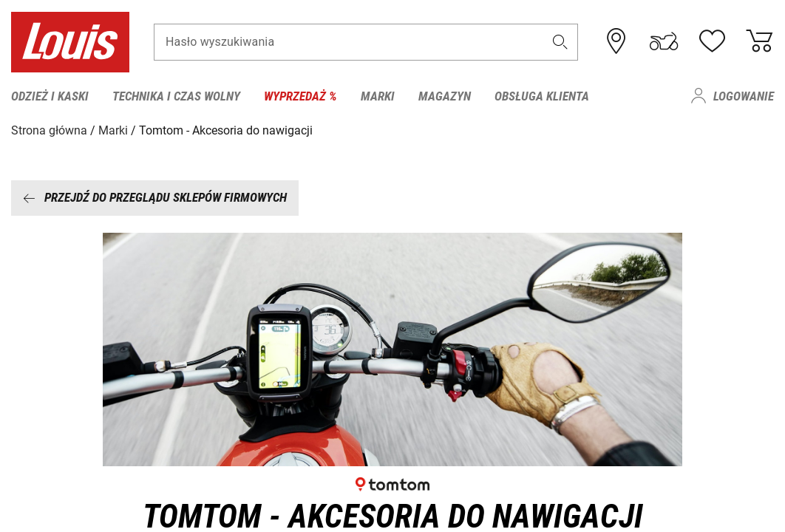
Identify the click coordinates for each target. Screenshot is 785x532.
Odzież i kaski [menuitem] (50, 96)
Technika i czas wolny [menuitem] (176, 96)
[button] (560, 42)
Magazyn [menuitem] (445, 96)
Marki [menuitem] (378, 96)
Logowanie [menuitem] (744, 96)
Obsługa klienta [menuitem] (542, 96)
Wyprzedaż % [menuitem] (300, 96)
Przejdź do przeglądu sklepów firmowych (155, 197)
